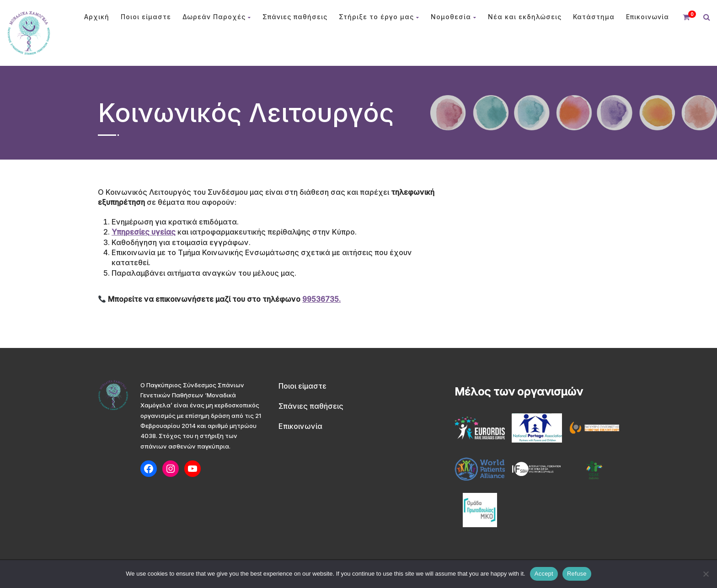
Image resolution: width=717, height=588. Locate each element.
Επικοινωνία (647, 17)
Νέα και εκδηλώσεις (525, 17)
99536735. (321, 299)
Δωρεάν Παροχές (217, 17)
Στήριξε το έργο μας (379, 17)
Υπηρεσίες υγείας (144, 232)
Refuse (577, 574)
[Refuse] (706, 574)
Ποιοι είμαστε (146, 17)
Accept (544, 574)
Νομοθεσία (454, 17)
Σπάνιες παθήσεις (295, 17)
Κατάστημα (594, 17)
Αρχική (97, 17)
